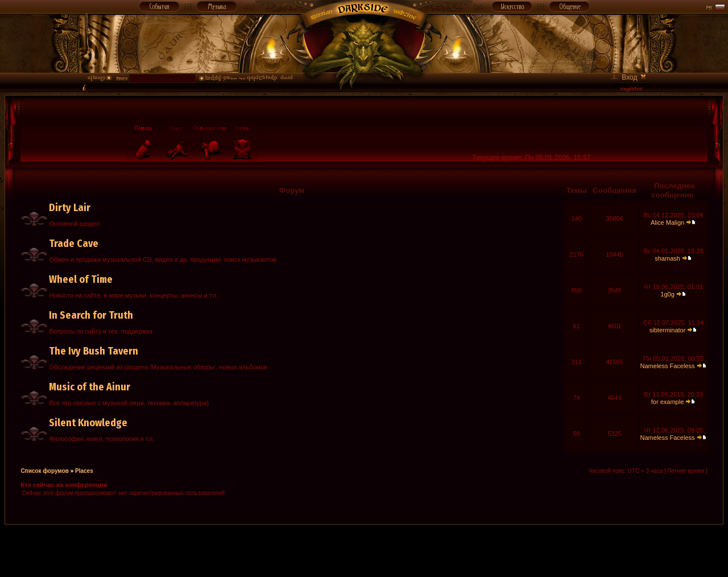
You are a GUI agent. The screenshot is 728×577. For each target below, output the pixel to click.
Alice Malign (667, 222)
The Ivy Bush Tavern (94, 351)
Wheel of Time (81, 279)
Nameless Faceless (668, 366)
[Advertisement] (364, 550)
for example (667, 402)
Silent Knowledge (88, 423)
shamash (667, 258)
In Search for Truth (91, 315)
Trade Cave (74, 244)
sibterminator (668, 330)
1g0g (667, 294)
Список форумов (45, 471)
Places (84, 471)
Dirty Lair (70, 208)
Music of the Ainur (90, 387)
